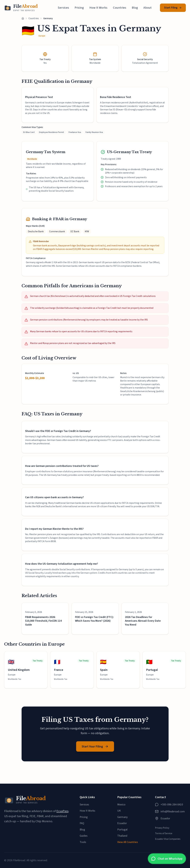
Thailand (122, 836)
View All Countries (128, 842)
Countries (120, 8)
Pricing (79, 8)
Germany (122, 817)
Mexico (121, 805)
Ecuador (122, 823)
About (148, 8)
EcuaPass (62, 811)
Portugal (122, 830)
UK (119, 811)
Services (63, 8)
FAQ (82, 823)
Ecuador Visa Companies (168, 839)
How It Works (98, 8)
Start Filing (173, 8)
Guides (84, 836)
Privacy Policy (162, 828)
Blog (135, 8)
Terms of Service (164, 833)
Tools (83, 842)
